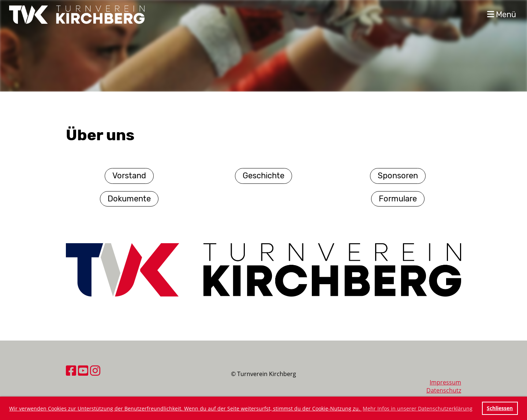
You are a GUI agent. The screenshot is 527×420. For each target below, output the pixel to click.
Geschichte (263, 176)
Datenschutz (444, 390)
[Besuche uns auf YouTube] (83, 370)
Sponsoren (398, 176)
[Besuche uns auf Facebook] (71, 370)
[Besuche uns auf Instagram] (95, 370)
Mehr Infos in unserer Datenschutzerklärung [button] (418, 408)
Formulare (398, 199)
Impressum (445, 382)
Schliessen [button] (500, 408)
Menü (502, 14)
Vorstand (129, 176)
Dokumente (129, 199)
